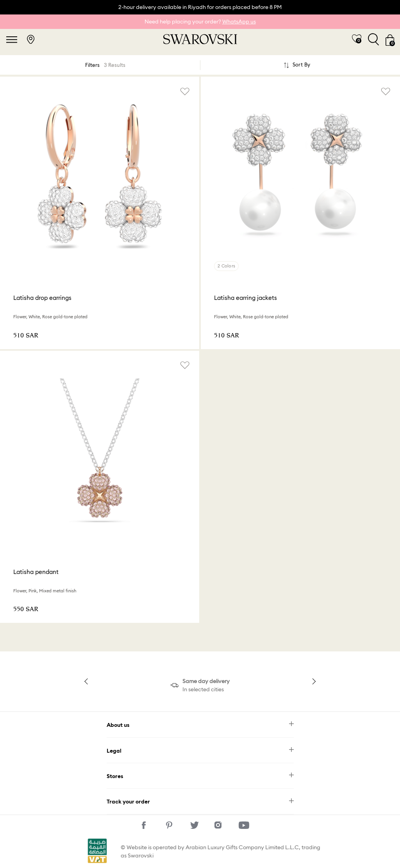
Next (312, 681)
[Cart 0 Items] (390, 39)
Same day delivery (206, 681)
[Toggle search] (373, 39)
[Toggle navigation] (12, 39)
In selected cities (203, 689)
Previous (87, 681)
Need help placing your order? (200, 22)
